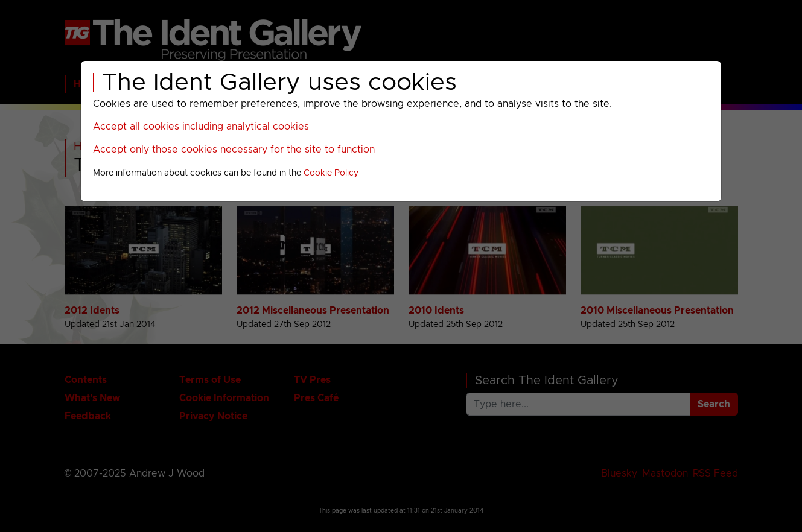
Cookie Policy (331, 173)
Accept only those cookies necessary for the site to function (234, 150)
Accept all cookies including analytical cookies (201, 127)
